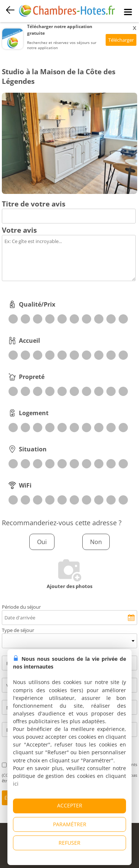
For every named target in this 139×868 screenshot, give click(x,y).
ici (16, 784)
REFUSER (69, 843)
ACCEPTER (70, 805)
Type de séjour (18, 630)
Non (96, 542)
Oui (42, 542)
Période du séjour (21, 607)
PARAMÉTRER (70, 824)
